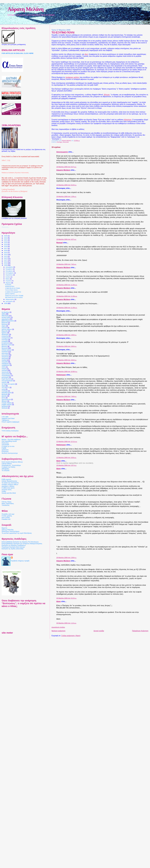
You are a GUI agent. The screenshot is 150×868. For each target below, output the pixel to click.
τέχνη (4, 386)
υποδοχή (5, 391)
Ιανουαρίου (9, 301)
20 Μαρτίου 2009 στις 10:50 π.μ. (67, 372)
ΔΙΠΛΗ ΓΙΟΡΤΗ (10, 294)
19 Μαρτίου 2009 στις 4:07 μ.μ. (66, 239)
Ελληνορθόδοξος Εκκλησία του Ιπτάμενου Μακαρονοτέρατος (22, 544)
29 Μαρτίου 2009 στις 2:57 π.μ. (66, 465)
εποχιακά (5, 341)
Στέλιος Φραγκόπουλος (9, 481)
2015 (6, 253)
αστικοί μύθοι (6, 317)
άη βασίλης (5, 312)
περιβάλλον (6, 365)
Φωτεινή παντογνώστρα (10, 453)
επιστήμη (59, 142)
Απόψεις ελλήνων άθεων (10, 484)
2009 (6, 265)
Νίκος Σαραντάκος (8, 504)
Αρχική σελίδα (99, 631)
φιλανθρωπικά (6, 393)
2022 (6, 238)
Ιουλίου (8, 277)
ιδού (86, 54)
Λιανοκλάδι (5, 445)
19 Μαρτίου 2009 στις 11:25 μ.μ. (67, 285)
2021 (6, 240)
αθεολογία (5, 316)
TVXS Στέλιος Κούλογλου (10, 431)
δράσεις (4, 333)
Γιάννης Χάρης (7, 502)
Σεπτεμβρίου (10, 273)
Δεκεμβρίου (9, 267)
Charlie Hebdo (7, 403)
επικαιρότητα (6, 338)
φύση (3, 398)
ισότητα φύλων (7, 350)
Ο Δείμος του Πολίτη (8, 467)
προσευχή (5, 372)
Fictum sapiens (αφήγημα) (10, 422)
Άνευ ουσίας (6, 518)
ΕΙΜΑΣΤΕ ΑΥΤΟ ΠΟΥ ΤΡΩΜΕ (14, 296)
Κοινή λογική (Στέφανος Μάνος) (12, 462)
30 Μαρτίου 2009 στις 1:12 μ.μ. (66, 623)
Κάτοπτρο (128, 120)
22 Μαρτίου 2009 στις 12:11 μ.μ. (67, 442)
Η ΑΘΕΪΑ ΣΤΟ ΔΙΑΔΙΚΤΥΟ (13, 292)
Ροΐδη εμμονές (7, 479)
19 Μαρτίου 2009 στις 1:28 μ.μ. (66, 197)
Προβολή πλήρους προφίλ (20, 561)
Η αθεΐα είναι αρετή (8, 488)
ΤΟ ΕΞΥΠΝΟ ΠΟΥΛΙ (11, 290)
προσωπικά (6, 374)
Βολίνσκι (5, 324)
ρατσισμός (5, 377)
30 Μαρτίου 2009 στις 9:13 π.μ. (66, 598)
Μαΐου (8, 279)
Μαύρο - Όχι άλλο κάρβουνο (11, 440)
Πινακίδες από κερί (8, 514)
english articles (7, 405)
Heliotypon (61, 375)
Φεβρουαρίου (10, 299)
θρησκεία (5, 348)
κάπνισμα (5, 353)
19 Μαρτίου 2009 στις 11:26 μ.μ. (67, 296)
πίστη (4, 367)
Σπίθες (4, 491)
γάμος (4, 326)
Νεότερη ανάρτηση (58, 631)
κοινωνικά (66, 142)
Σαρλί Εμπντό (6, 379)
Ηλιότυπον (5, 443)
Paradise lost (6, 519)
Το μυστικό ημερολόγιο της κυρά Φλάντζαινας (17, 533)
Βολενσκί (5, 322)
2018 (6, 246)
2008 (6, 303)
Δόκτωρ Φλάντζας (8, 530)
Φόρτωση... (6, 227)
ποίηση (4, 369)
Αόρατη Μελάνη (25, 9)
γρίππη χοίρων (7, 329)
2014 (6, 255)
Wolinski (4, 408)
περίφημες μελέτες (73, 77)
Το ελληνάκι (6, 470)
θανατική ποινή (7, 345)
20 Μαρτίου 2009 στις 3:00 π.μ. (66, 346)
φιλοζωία (5, 394)
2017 (6, 248)
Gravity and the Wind (9, 493)
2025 (6, 236)
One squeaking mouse (9, 441)
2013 (6, 257)
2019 (6, 244)
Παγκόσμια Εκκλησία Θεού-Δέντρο (13, 547)
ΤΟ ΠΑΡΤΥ (5, 387)
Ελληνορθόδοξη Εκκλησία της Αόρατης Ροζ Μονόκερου (20, 542)
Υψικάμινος (5, 420)
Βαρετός (4, 528)
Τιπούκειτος (6, 505)
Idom (59, 461)
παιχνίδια (5, 362)
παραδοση (5, 364)
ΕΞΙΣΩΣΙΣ (8, 285)
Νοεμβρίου (9, 269)
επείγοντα (5, 336)
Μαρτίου (8, 283)
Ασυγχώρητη (62, 152)
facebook (5, 406)
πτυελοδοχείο (6, 375)
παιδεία (4, 360)
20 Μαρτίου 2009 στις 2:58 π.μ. (66, 335)
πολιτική (4, 370)
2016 (6, 250)
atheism (4, 401)
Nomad (59, 243)
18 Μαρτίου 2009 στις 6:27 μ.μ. (66, 167)
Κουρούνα (5, 451)
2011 (6, 261)
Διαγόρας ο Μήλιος (8, 486)
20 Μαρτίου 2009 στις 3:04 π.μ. (66, 360)
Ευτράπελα (5, 343)
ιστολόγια (5, 352)
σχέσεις (4, 382)
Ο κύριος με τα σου (8, 446)
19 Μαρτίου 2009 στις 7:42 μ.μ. (66, 264)
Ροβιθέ (4, 448)
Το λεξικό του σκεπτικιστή (10, 483)
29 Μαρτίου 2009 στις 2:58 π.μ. (66, 558)
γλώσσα (4, 328)
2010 (6, 263)
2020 (6, 242)
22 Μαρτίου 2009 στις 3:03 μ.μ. (66, 458)
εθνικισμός (5, 334)
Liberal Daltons (7, 464)
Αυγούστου (9, 275)
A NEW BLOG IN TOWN (13, 288)
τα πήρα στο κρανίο (8, 384)
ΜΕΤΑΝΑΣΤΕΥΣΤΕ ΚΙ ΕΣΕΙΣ (14, 297)
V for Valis (5, 417)
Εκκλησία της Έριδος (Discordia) (13, 549)
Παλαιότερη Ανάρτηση (140, 631)
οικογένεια (5, 357)
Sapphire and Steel (8, 418)
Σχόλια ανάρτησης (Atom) (71, 636)
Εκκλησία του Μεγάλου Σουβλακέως (14, 545)
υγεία (3, 389)
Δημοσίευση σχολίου (58, 627)
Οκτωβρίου (9, 271)
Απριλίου (9, 281)
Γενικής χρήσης (7, 516)
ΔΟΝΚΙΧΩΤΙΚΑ (10, 286)
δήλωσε (107, 95)
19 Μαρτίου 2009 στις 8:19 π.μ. (66, 185)
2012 (6, 259)
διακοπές (5, 331)
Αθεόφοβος (6, 469)
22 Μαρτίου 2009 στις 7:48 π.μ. (66, 396)
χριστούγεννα (6, 399)
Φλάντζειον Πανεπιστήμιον (11, 531)
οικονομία (5, 358)
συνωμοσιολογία (7, 381)
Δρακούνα (5, 450)
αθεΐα (3, 314)
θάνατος (4, 346)
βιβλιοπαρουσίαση (8, 321)
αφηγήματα (5, 319)
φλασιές (4, 396)
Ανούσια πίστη (7, 490)
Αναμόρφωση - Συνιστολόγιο (11, 465)
